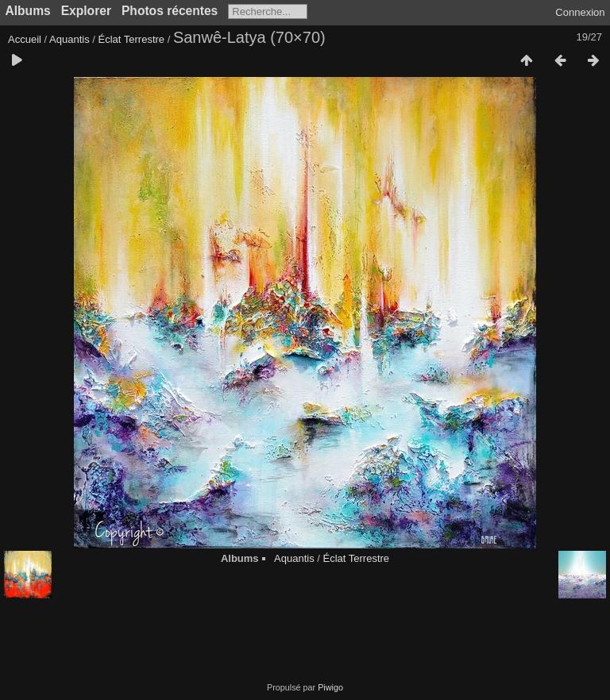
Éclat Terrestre (131, 39)
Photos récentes (170, 11)
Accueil (25, 39)
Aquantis (69, 39)
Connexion (580, 12)
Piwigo (330, 687)
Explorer (86, 11)
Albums (28, 11)
